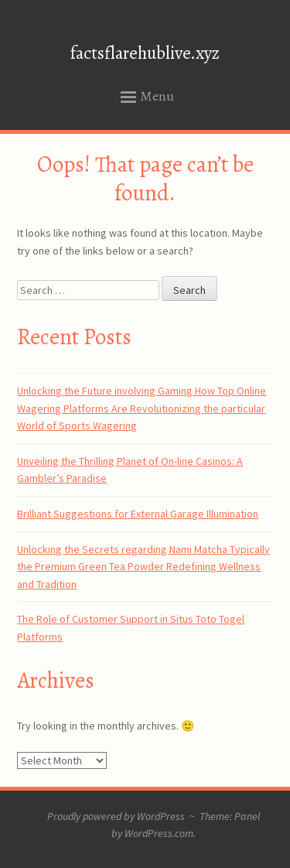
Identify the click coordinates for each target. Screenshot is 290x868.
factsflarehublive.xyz (145, 53)
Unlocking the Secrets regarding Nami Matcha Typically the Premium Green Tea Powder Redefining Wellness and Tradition (143, 567)
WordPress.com (159, 833)
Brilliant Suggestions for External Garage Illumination (138, 514)
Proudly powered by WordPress (116, 816)
